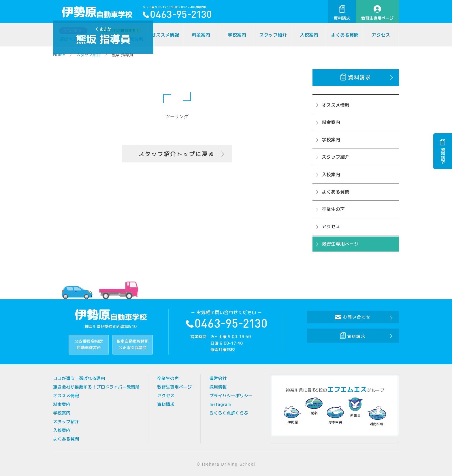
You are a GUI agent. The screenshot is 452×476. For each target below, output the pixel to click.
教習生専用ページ (377, 13)
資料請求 (342, 13)
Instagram (220, 404)
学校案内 (237, 35)
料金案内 (201, 35)
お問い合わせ (353, 317)
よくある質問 (345, 35)
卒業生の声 (333, 209)
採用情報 (218, 387)
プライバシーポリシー (231, 396)
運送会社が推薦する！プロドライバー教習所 (96, 387)
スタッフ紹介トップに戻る (176, 154)
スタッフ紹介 (273, 35)
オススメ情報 (165, 35)
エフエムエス (347, 389)
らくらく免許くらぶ (229, 413)
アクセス (381, 35)
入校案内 (309, 35)
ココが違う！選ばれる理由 (79, 378)
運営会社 (218, 378)
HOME (59, 55)
